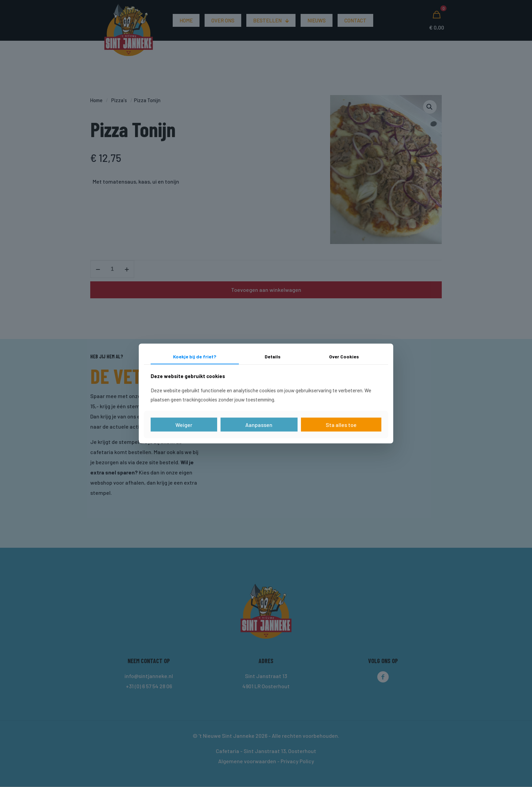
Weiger (184, 425)
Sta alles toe (341, 425)
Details (273, 356)
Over (344, 356)
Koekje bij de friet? (195, 356)
